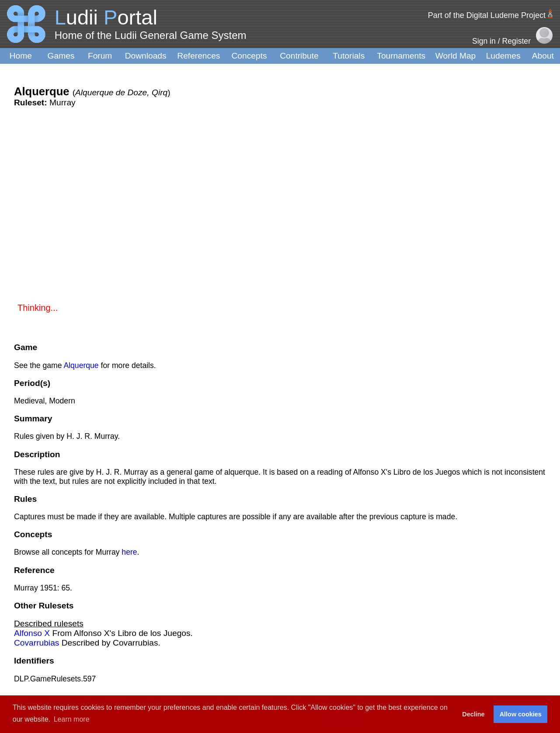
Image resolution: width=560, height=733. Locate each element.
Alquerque (81, 365)
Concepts (249, 56)
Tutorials (349, 56)
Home (21, 56)
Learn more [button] (72, 719)
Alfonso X (32, 633)
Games (61, 56)
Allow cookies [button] (521, 714)
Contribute (299, 56)
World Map (456, 56)
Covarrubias (37, 643)
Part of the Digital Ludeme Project (487, 15)
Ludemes (503, 56)
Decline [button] (473, 714)
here (129, 552)
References (198, 56)
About (543, 56)
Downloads (146, 56)
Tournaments (401, 56)
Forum (100, 56)
